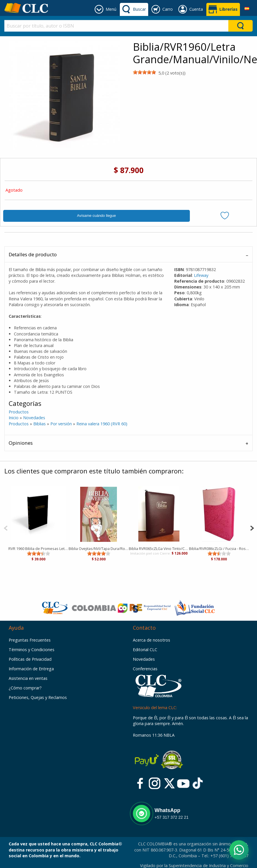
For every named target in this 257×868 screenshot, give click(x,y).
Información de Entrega (31, 669)
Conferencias (145, 669)
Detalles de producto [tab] (33, 254)
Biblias (40, 424)
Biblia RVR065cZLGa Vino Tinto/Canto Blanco (159, 549)
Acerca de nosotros (152, 640)
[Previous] (6, 527)
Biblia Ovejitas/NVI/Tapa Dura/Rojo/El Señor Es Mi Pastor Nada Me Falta (99, 549)
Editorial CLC (145, 650)
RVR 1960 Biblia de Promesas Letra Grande (38, 549)
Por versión (61, 424)
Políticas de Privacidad (30, 659)
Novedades (34, 418)
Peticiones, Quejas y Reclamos (38, 697)
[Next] (252, 527)
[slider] (144, 72)
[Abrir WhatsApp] (239, 850)
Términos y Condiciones (32, 650)
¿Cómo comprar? (25, 688)
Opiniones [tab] (21, 443)
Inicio (14, 418)
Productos (19, 412)
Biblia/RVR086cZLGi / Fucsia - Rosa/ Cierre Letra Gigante (219, 549)
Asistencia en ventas (28, 678)
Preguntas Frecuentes (30, 640)
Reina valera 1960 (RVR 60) (102, 424)
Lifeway (201, 275)
